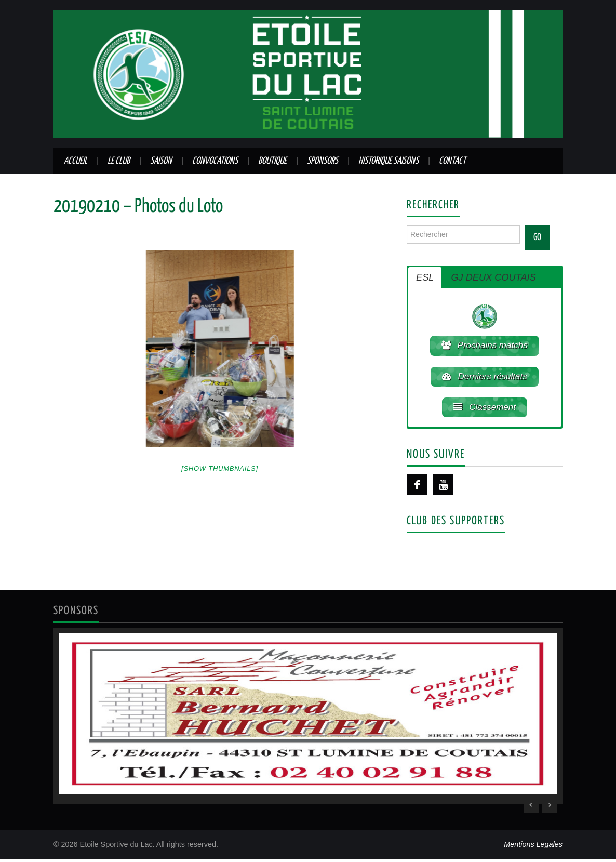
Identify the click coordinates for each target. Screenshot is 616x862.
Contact (452, 161)
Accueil (76, 161)
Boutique (272, 161)
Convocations (215, 161)
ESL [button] (425, 277)
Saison (161, 161)
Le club (119, 161)
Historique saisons (389, 161)
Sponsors (323, 161)
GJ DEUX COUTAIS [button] (493, 277)
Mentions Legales (533, 847)
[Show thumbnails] (220, 468)
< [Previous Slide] (531, 807)
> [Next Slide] (550, 807)
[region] (308, 719)
